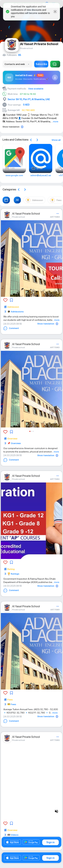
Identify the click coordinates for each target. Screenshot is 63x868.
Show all (56, 140)
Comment (11, 328)
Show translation (11, 127)
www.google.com (14, 175)
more (56, 121)
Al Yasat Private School (26, 214)
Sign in (50, 842)
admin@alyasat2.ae (41, 175)
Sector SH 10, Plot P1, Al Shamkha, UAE (29, 99)
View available (36, 89)
